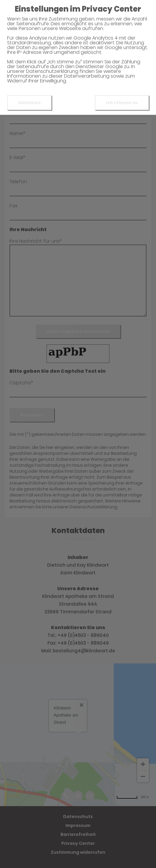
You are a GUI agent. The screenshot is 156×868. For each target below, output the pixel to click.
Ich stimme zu (122, 103)
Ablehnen (29, 103)
